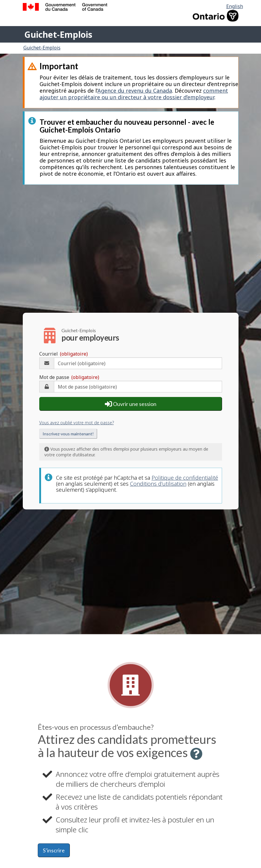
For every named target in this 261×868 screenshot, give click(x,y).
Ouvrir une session (131, 404)
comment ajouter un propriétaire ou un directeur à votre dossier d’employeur (134, 94)
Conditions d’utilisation (158, 484)
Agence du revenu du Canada (135, 91)
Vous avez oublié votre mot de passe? (77, 423)
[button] (196, 754)
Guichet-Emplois (58, 34)
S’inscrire (54, 850)
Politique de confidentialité (185, 478)
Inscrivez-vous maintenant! (68, 434)
